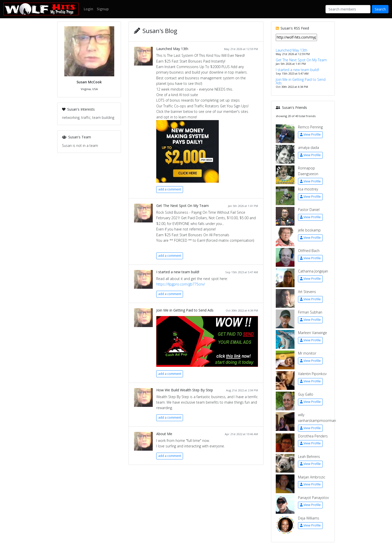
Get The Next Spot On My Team (182, 206)
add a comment (170, 189)
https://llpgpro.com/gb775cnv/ (181, 284)
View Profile (310, 134)
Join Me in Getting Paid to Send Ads (185, 310)
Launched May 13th (172, 49)
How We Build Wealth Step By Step (185, 390)
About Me (164, 434)
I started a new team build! (178, 272)
